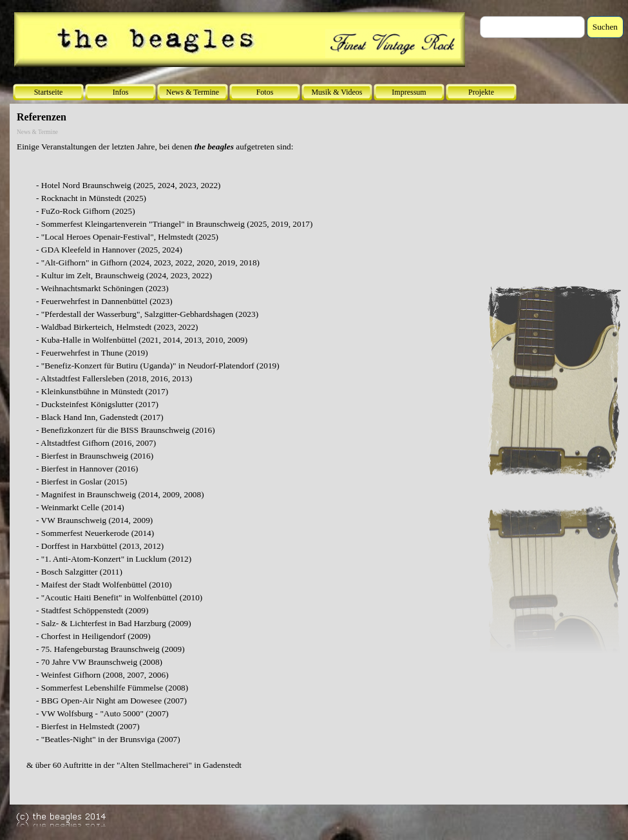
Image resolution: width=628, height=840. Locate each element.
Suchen (605, 27)
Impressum (409, 92)
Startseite (49, 92)
